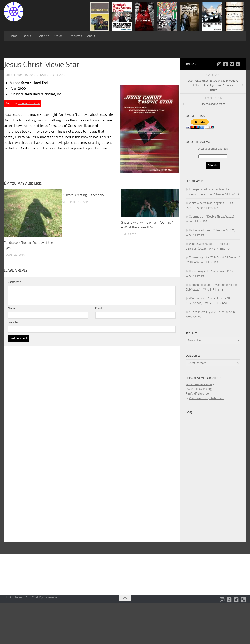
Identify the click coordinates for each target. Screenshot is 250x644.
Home (13, 36)
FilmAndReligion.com (198, 434)
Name (12, 349)
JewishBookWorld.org (199, 430)
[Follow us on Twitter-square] (232, 105)
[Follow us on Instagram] (219, 105)
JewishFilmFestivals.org (200, 425)
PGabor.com (217, 439)
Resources (75, 36)
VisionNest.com (199, 439)
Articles (44, 36)
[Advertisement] (125, 70)
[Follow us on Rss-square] (238, 105)
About (91, 36)
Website (13, 363)
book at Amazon (29, 144)
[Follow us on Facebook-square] (225, 105)
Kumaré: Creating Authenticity (83, 236)
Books (27, 36)
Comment (14, 323)
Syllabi (59, 36)
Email (99, 349)
